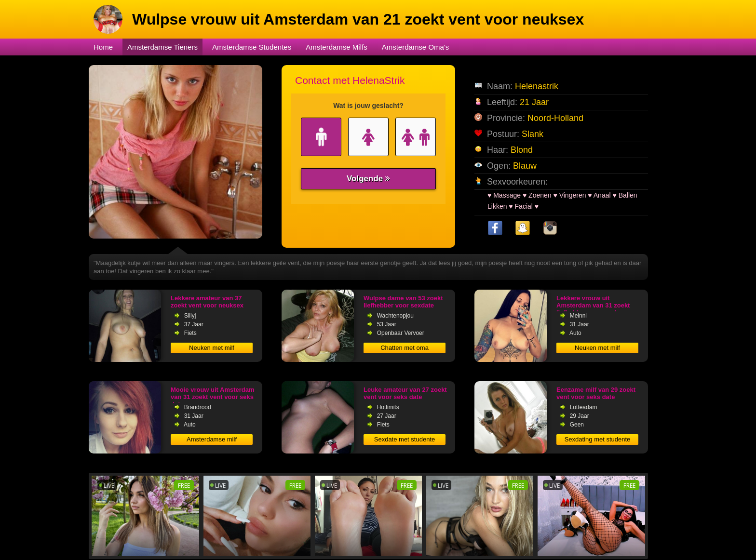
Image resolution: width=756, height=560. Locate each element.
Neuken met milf (212, 348)
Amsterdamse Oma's (416, 47)
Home (103, 47)
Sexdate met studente (405, 439)
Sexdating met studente (598, 439)
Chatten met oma (405, 348)
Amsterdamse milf (212, 439)
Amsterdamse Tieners (162, 47)
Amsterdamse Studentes (252, 47)
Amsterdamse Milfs (337, 47)
